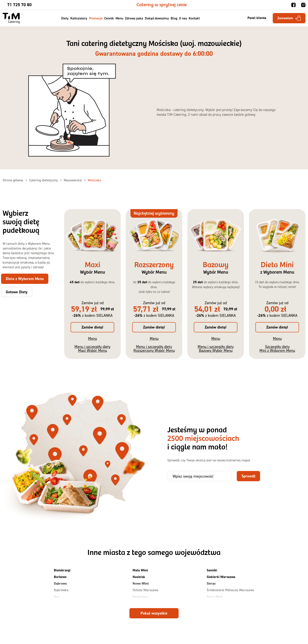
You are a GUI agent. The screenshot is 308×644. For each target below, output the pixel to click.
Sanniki (212, 570)
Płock (137, 603)
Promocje (96, 18)
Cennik (109, 18)
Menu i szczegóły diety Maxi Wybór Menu (92, 348)
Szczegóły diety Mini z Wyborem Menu (277, 348)
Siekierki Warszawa (221, 577)
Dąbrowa (60, 583)
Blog (174, 18)
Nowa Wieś (141, 583)
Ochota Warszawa (145, 590)
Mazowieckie (73, 180)
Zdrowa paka (134, 18)
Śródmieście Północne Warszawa (230, 590)
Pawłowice (140, 597)
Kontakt (194, 18)
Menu (120, 18)
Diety (65, 18)
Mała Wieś (140, 570)
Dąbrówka (61, 590)
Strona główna (13, 180)
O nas (183, 18)
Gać (57, 597)
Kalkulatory (79, 18)
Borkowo (60, 577)
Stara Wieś (215, 597)
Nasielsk (139, 577)
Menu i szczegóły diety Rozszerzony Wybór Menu (154, 348)
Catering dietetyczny (44, 180)
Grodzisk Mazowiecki (69, 603)
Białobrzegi (62, 570)
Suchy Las (214, 603)
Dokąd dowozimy (157, 18)
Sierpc (211, 583)
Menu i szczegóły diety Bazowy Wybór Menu (216, 348)
